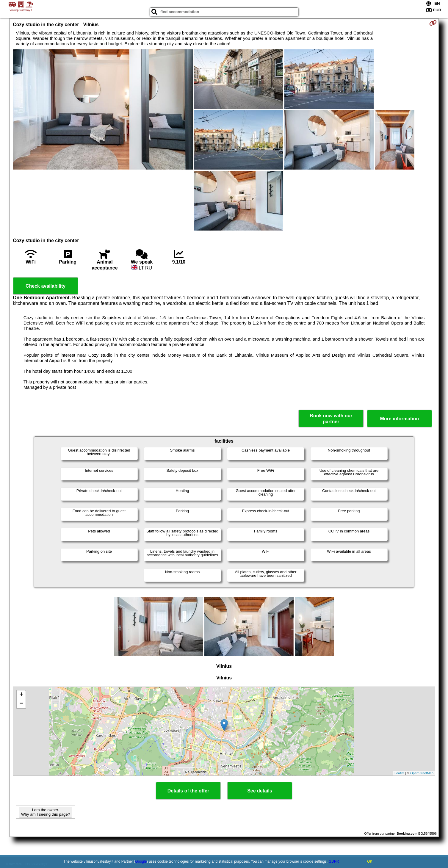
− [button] (21, 704)
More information (400, 419)
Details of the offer (188, 791)
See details (260, 791)
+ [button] (21, 695)
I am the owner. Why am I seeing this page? (46, 812)
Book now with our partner (331, 419)
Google (141, 861)
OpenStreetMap (422, 773)
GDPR (334, 861)
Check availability (46, 286)
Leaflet (399, 773)
